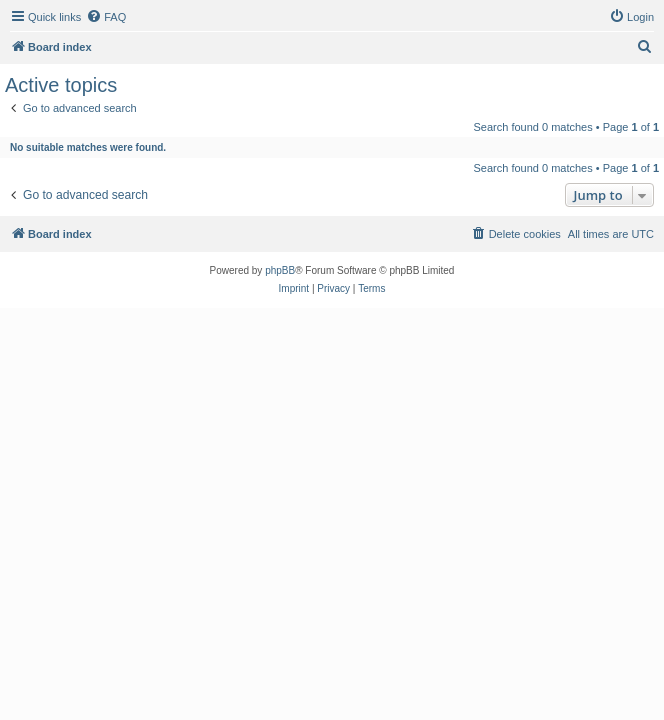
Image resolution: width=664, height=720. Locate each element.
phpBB (280, 270)
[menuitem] (106, 17)
